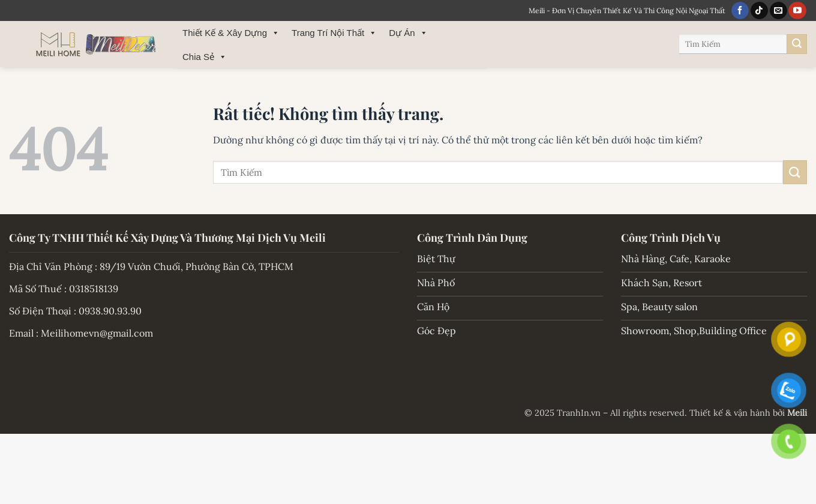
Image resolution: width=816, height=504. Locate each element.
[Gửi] (797, 44)
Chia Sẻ (205, 57)
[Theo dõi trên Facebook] (740, 11)
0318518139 (94, 289)
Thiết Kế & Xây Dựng (231, 33)
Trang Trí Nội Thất (334, 33)
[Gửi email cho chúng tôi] (778, 11)
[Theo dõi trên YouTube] (797, 11)
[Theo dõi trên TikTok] (759, 11)
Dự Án (408, 33)
